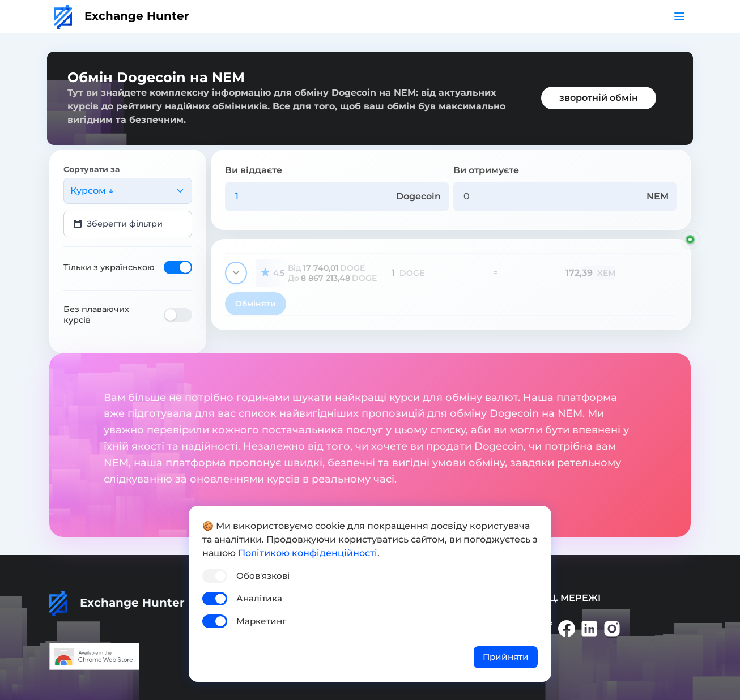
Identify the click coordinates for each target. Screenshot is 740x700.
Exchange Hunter (122, 16)
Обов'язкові (263, 576)
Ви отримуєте (486, 170)
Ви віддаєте (254, 170)
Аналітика (259, 598)
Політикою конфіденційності (308, 553)
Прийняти (506, 657)
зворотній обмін (599, 98)
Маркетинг (261, 621)
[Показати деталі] (236, 273)
